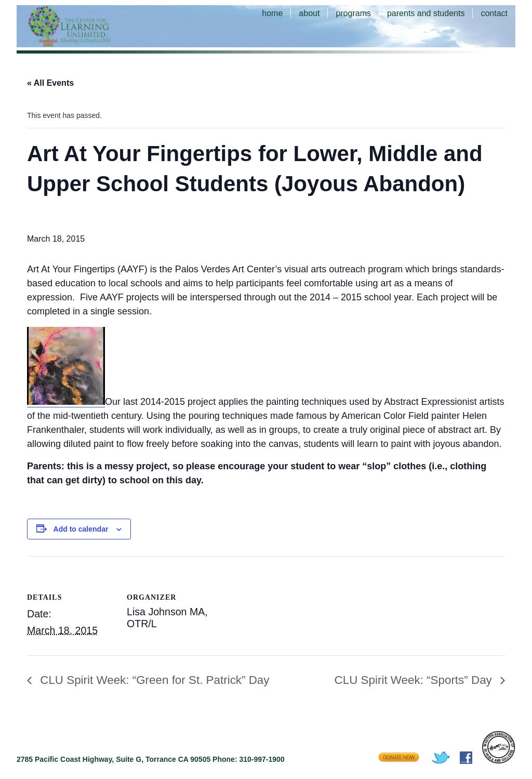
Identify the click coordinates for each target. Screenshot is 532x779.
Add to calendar (81, 529)
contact (494, 13)
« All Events (50, 83)
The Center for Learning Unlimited (84, 26)
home (272, 13)
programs (353, 13)
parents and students (426, 13)
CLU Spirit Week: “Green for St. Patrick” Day (153, 680)
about (309, 13)
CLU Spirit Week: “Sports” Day (415, 680)
